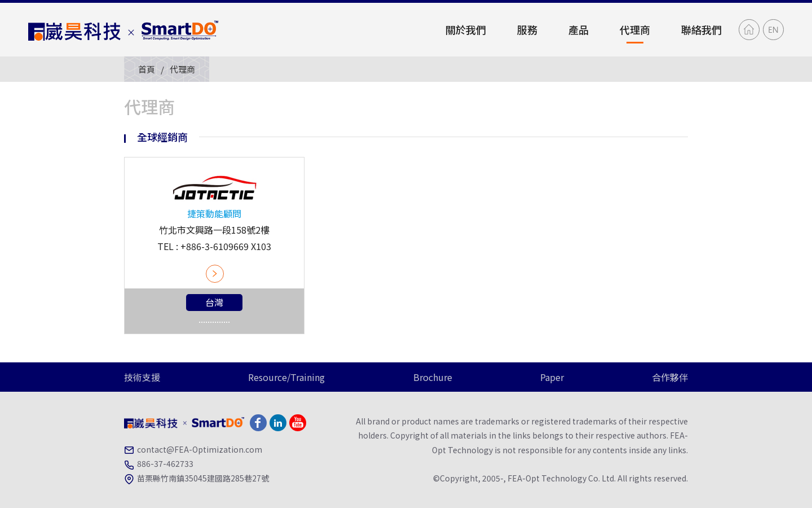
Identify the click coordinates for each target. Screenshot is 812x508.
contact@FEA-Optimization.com (200, 449)
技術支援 (142, 377)
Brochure (433, 377)
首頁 (147, 69)
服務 (527, 29)
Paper (552, 377)
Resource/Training (286, 377)
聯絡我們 (701, 29)
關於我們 (466, 29)
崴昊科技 (124, 30)
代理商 (635, 29)
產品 (579, 29)
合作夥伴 (670, 377)
